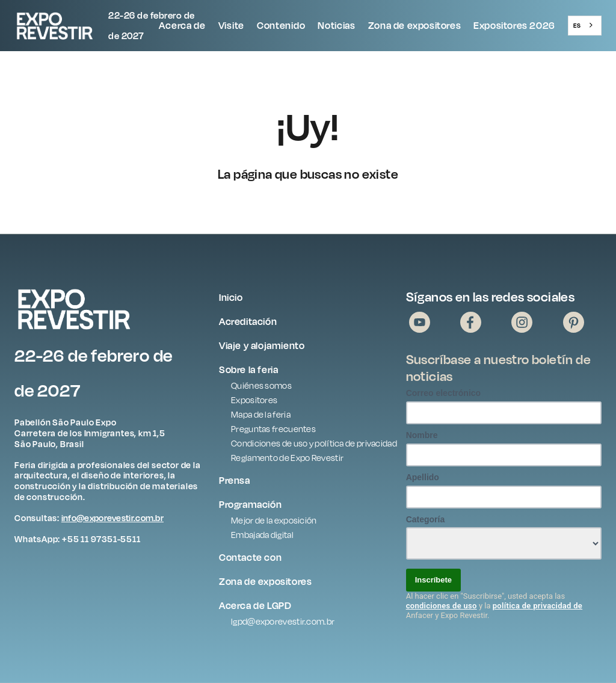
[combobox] (585, 25)
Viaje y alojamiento (262, 345)
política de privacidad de (537, 606)
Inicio (231, 297)
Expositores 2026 (514, 25)
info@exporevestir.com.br (112, 518)
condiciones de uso (442, 606)
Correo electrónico (443, 393)
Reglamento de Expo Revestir (287, 458)
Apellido (423, 477)
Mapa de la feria (261, 414)
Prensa (235, 480)
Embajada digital (262, 535)
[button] (182, 26)
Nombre (422, 435)
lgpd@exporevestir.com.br (283, 621)
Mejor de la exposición (274, 520)
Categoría (426, 519)
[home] (84, 26)
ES (577, 25)
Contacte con (250, 557)
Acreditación (248, 321)
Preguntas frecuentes (273, 429)
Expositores (254, 400)
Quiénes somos (261, 385)
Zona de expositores (414, 25)
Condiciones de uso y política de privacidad (314, 443)
